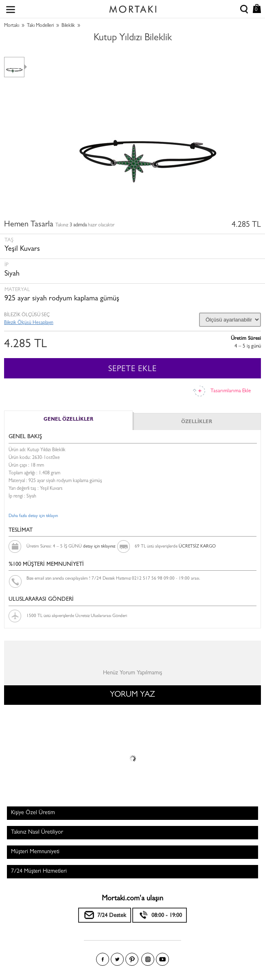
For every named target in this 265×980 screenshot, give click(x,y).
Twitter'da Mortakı (117, 959)
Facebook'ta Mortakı (103, 959)
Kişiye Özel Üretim (33, 813)
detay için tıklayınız (99, 546)
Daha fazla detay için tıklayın (33, 516)
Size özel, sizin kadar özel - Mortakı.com (133, 7)
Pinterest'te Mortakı (132, 959)
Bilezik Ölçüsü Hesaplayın (29, 323)
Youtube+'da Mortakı (162, 959)
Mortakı (12, 26)
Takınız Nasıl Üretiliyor (37, 832)
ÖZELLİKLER (197, 422)
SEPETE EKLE (132, 369)
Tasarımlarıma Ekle (231, 391)
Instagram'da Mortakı (148, 959)
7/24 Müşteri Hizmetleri (39, 871)
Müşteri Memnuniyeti (35, 852)
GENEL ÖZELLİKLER (68, 420)
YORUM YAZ (132, 695)
